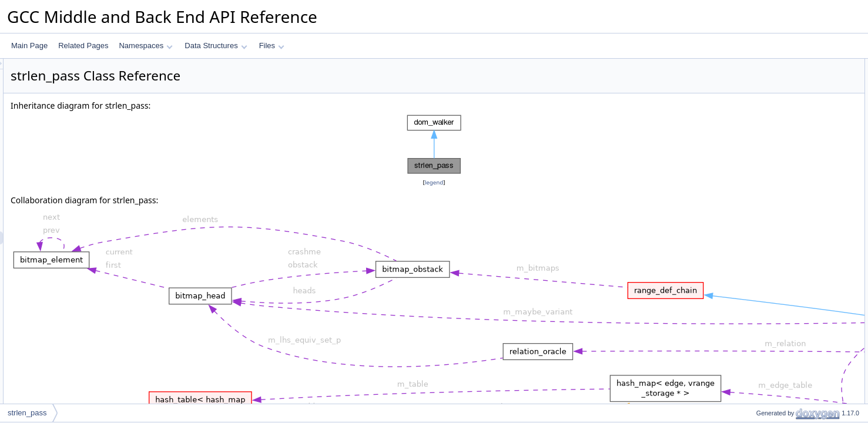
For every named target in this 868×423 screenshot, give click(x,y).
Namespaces (145, 46)
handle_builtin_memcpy (783, 285)
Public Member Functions (777, 91)
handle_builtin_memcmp (785, 337)
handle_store (767, 194)
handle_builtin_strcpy (780, 246)
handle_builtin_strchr (779, 233)
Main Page (29, 46)
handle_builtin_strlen (779, 220)
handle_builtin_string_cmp (787, 350)
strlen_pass (764, 104)
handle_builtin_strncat (781, 311)
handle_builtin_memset (782, 324)
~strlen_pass (766, 117)
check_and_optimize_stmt (787, 156)
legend (436, 182)
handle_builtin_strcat (779, 298)
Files (272, 46)
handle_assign (769, 182)
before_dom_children (780, 130)
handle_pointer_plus (778, 207)
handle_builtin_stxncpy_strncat (795, 272)
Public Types (757, 65)
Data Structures (216, 46)
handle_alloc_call (773, 362)
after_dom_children (777, 143)
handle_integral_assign (782, 259)
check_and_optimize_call (786, 169)
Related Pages (83, 46)
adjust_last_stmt (772, 401)
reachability (764, 78)
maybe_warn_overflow (782, 375)
